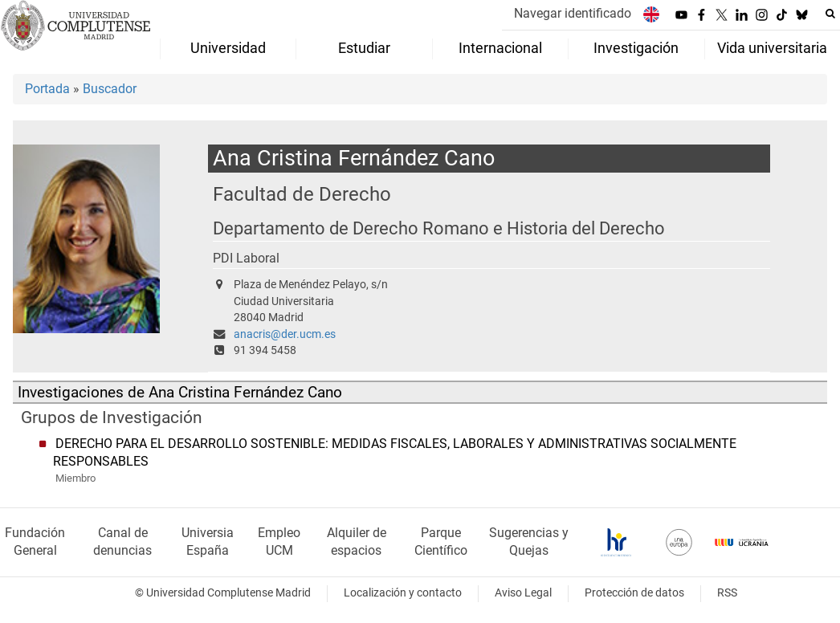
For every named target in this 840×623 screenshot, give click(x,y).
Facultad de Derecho (302, 194)
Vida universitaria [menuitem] (772, 48)
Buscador (110, 89)
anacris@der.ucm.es (285, 334)
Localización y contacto (403, 593)
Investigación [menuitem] (636, 48)
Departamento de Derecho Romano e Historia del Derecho (439, 228)
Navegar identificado (573, 13)
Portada (47, 89)
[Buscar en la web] (830, 14)
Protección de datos (634, 593)
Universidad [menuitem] (228, 48)
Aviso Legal (523, 593)
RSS (727, 593)
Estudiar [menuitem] (364, 48)
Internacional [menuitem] (500, 48)
